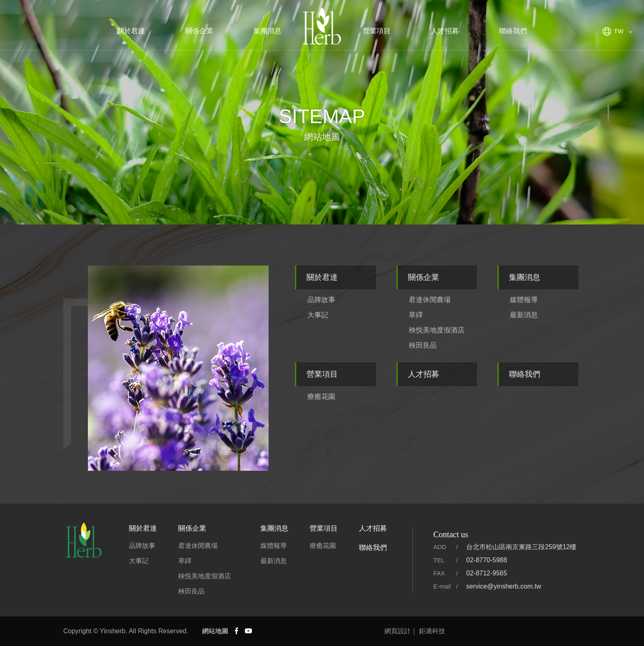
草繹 (437, 315)
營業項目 (377, 31)
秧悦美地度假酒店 (458, 330)
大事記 (339, 315)
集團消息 (267, 31)
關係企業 (199, 31)
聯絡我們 (513, 31)
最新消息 (545, 315)
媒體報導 (545, 300)
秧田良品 (444, 345)
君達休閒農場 (451, 300)
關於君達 (131, 31)
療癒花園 (342, 397)
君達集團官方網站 (322, 27)
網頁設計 (398, 631)
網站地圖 (215, 631)
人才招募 (445, 31)
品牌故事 (342, 300)
